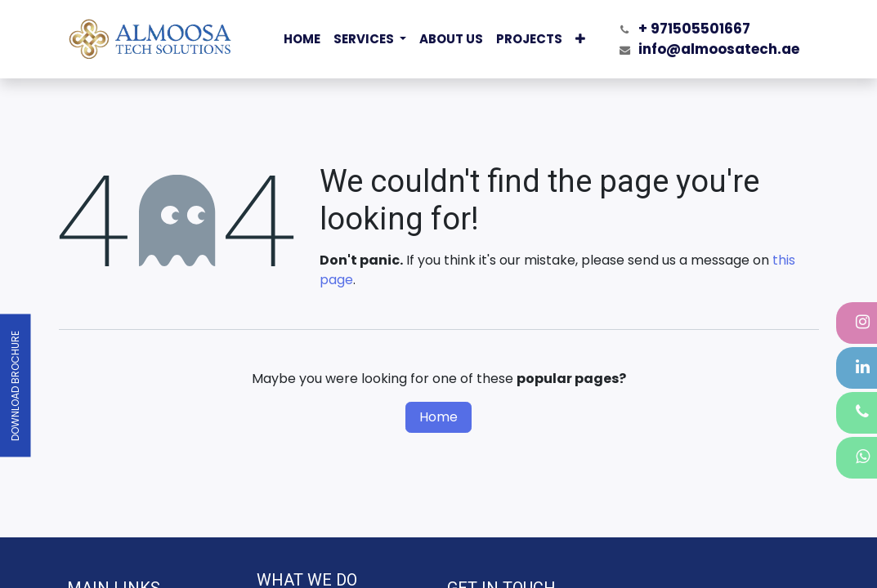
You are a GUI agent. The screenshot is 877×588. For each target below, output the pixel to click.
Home (438, 417)
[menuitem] (302, 40)
